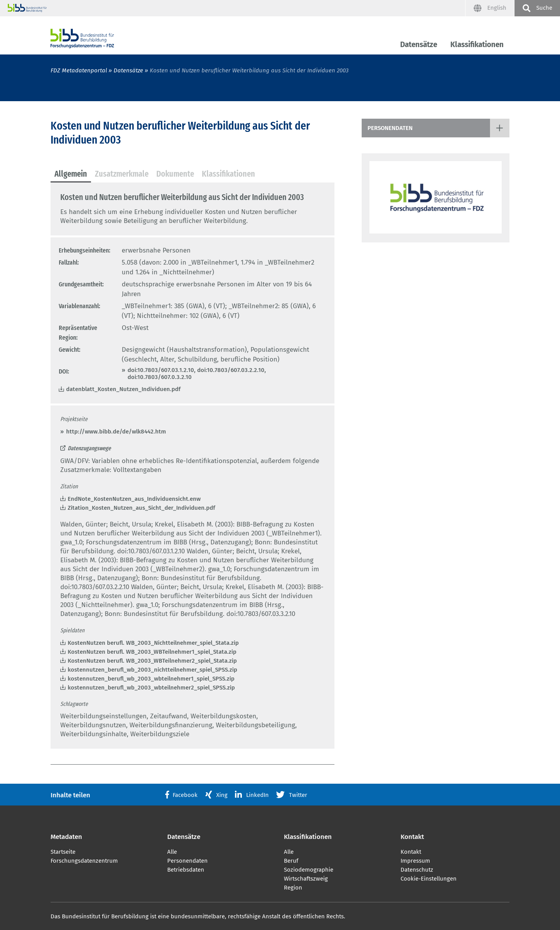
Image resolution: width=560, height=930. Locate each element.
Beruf (291, 861)
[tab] (71, 174)
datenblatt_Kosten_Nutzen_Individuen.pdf (123, 389)
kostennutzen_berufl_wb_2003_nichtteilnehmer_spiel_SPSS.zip (152, 670)
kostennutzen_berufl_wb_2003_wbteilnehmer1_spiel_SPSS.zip (151, 679)
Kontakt (411, 852)
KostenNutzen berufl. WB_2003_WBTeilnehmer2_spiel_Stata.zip (152, 661)
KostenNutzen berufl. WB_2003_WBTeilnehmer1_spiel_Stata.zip (152, 652)
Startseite (63, 852)
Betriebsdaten (186, 870)
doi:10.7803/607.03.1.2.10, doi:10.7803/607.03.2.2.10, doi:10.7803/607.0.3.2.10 (197, 374)
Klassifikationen (477, 45)
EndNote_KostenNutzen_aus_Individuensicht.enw (134, 499)
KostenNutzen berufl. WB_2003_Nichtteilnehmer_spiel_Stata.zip (153, 643)
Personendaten (390, 128)
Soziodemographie (309, 870)
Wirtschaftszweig (306, 879)
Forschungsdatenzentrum (84, 861)
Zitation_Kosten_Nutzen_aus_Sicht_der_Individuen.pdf (141, 508)
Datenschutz (417, 870)
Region (293, 888)
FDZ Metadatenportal (79, 70)
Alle (172, 852)
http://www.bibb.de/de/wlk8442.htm (116, 432)
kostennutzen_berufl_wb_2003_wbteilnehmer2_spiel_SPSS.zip (151, 688)
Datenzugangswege (89, 448)
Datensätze (419, 45)
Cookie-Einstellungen (429, 879)
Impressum (415, 861)
